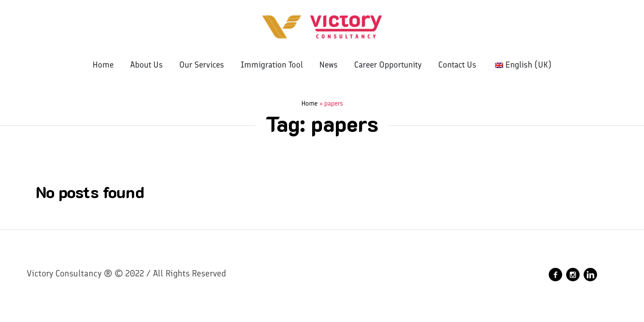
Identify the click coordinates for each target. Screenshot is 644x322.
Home (309, 103)
